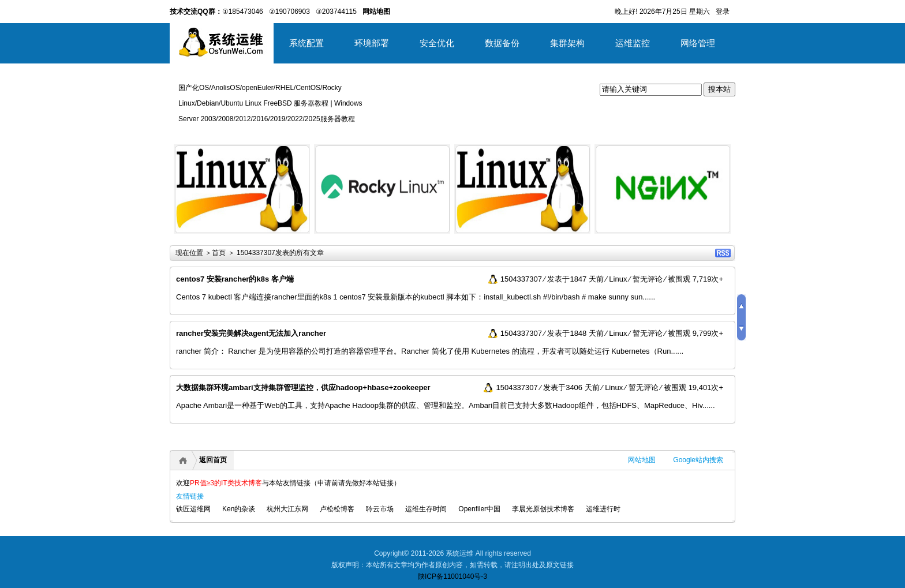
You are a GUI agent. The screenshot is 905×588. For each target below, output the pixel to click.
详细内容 (294, 238)
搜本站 (719, 89)
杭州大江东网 (287, 509)
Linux (618, 279)
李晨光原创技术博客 (543, 509)
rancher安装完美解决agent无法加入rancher (251, 333)
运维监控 (633, 43)
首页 (219, 253)
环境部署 (372, 43)
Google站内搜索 (698, 460)
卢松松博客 (337, 509)
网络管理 (698, 43)
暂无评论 (648, 279)
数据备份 (502, 43)
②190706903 (289, 12)
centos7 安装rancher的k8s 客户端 (235, 279)
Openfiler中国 (479, 509)
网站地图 (642, 460)
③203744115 (336, 12)
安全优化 (437, 43)
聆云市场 (380, 509)
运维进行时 (603, 509)
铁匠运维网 (193, 509)
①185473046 (243, 12)
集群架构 (567, 43)
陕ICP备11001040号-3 (452, 576)
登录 (723, 12)
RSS (723, 253)
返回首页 (213, 460)
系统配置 (306, 43)
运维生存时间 (426, 509)
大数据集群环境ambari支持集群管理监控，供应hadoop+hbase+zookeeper (303, 387)
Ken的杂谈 (239, 509)
